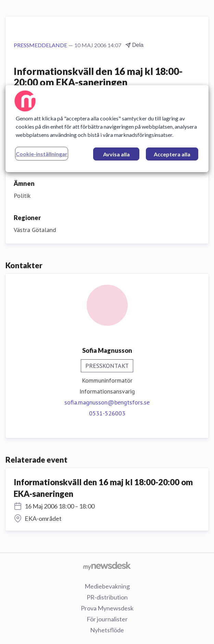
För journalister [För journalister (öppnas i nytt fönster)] (107, 619)
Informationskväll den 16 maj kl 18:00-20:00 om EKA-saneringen (103, 488)
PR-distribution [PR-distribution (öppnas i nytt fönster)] (107, 597)
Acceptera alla (172, 154)
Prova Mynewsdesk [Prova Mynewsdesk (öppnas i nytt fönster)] (107, 608)
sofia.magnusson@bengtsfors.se (107, 402)
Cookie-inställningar (42, 154)
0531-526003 (107, 413)
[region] (107, 129)
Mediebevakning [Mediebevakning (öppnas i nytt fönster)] (107, 586)
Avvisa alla (116, 154)
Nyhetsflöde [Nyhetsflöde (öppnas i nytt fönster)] (107, 630)
